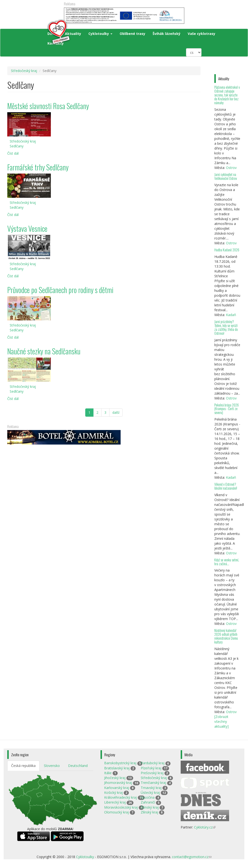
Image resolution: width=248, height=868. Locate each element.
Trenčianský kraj (153, 783)
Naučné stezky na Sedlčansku (44, 351)
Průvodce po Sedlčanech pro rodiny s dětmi (60, 290)
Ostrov (231, 168)
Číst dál (13, 153)
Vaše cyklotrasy (201, 34)
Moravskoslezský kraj (121, 807)
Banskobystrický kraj (120, 763)
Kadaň (231, 315)
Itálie (108, 773)
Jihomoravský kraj (118, 783)
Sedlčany (17, 146)
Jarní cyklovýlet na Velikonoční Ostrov (226, 176)
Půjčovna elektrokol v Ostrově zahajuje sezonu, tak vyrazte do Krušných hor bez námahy (227, 95)
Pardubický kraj (153, 763)
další (116, 412)
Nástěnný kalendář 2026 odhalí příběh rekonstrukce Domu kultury (226, 636)
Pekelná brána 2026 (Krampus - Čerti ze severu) (227, 409)
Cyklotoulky (100, 34)
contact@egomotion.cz (192, 857)
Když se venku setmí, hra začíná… (227, 562)
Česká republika (23, 766)
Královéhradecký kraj (120, 797)
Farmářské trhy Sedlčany (38, 167)
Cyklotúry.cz (205, 827)
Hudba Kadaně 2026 (227, 250)
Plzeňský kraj (151, 768)
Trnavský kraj (151, 788)
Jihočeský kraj (115, 778)
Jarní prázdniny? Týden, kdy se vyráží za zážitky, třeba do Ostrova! (226, 327)
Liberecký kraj (115, 802)
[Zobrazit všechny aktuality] (221, 721)
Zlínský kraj (149, 812)
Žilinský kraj (150, 807)
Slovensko (52, 766)
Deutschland (78, 766)
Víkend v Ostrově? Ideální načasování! (226, 486)
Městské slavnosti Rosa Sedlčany (48, 106)
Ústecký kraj (150, 792)
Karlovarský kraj (117, 788)
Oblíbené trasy (132, 34)
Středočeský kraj (24, 71)
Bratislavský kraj (117, 768)
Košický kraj (113, 792)
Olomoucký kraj (116, 812)
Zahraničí (148, 802)
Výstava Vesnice (27, 228)
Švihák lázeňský (167, 34)
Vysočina (148, 797)
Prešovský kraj (152, 773)
